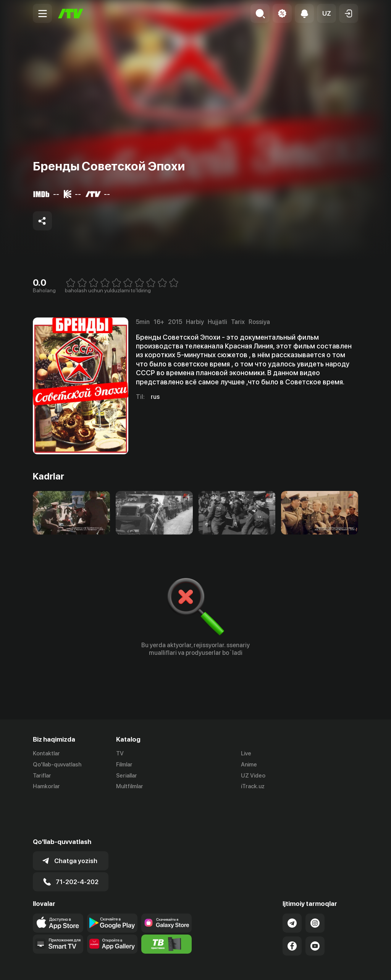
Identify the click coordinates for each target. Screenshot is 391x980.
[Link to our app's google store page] (112, 885)
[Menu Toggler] (42, 13)
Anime (249, 765)
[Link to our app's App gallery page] (112, 906)
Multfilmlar (130, 787)
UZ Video (253, 776)
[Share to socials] (42, 221)
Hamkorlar (46, 787)
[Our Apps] (58, 906)
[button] (326, 13)
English (349, 966)
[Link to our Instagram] (315, 885)
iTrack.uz (253, 787)
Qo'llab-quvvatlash (57, 765)
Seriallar (127, 776)
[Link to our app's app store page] (58, 885)
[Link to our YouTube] (315, 908)
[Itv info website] (166, 906)
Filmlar (124, 765)
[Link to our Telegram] (292, 885)
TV (120, 753)
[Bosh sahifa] (71, 14)
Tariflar (42, 776)
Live (246, 753)
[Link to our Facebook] (292, 908)
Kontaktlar (46, 753)
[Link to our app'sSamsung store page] (166, 885)
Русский (320, 966)
